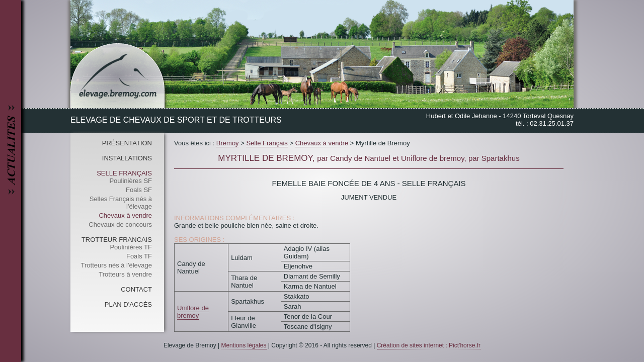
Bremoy (228, 143)
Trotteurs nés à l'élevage (116, 265)
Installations (127, 158)
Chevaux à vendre (125, 215)
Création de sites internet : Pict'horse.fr (429, 345)
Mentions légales (244, 345)
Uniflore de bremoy (193, 312)
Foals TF (139, 256)
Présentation (127, 143)
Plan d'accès (128, 304)
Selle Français (124, 173)
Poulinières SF (131, 181)
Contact (136, 289)
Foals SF (139, 190)
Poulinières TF (131, 247)
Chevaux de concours (120, 224)
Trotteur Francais (117, 240)
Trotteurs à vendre (125, 274)
